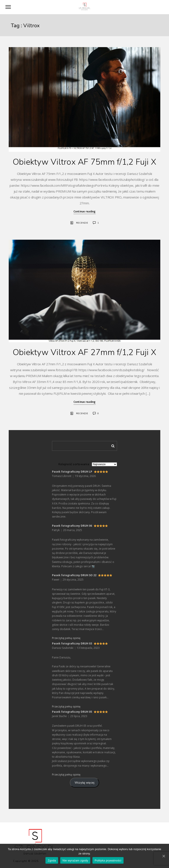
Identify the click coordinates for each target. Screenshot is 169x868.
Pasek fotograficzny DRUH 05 (72, 712)
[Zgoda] (164, 856)
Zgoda (52, 860)
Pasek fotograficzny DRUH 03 (72, 643)
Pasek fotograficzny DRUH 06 (72, 526)
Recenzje (82, 223)
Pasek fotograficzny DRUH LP (72, 472)
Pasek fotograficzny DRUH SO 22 (74, 575)
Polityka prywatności (108, 860)
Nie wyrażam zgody (75, 860)
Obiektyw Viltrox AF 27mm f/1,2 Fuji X (84, 352)
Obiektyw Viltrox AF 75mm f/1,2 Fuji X (84, 162)
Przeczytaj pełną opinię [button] (66, 638)
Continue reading (85, 211)
